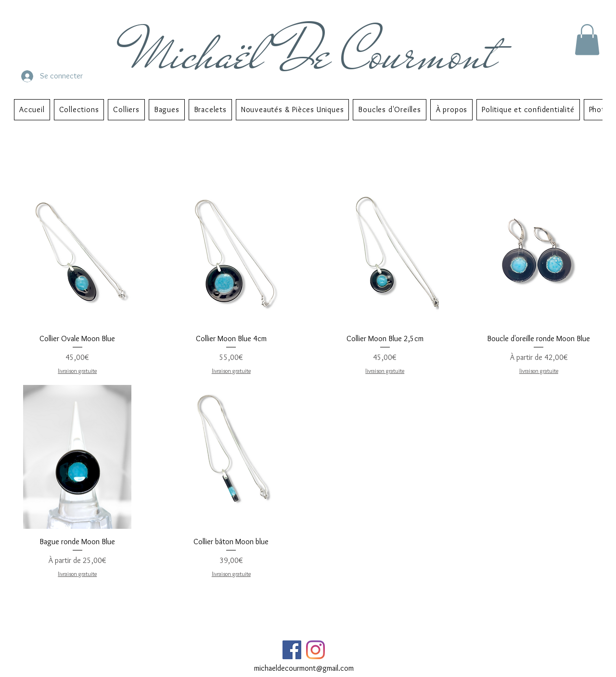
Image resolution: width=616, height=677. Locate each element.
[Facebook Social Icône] (292, 650)
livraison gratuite (77, 371)
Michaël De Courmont (314, 54)
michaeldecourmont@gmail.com (304, 668)
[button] (587, 40)
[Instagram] (315, 650)
